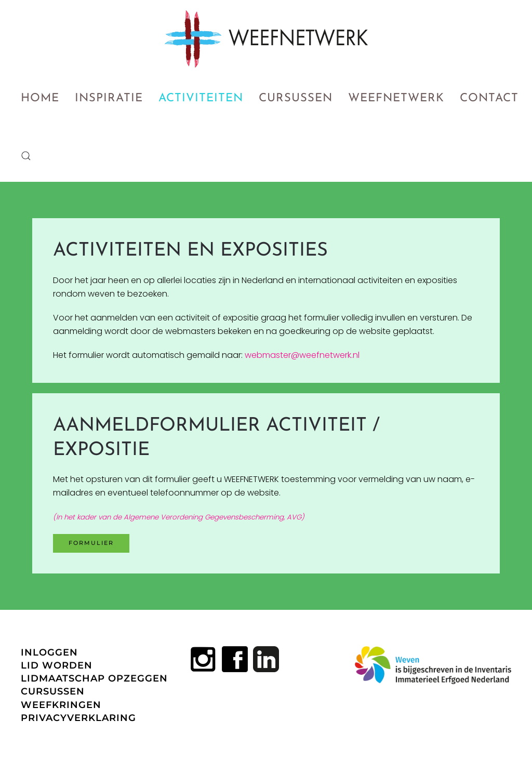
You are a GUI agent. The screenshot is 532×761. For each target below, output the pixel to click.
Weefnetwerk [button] (396, 98)
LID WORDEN (57, 665)
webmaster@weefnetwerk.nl (302, 355)
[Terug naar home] (266, 39)
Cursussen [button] (296, 98)
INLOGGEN (49, 652)
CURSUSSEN (53, 691)
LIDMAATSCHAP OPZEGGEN (94, 678)
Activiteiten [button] (201, 98)
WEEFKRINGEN (61, 705)
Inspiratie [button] (109, 98)
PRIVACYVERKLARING (78, 718)
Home (40, 98)
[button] (26, 156)
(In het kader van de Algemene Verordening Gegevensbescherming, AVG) (179, 517)
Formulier (91, 543)
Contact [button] (489, 98)
